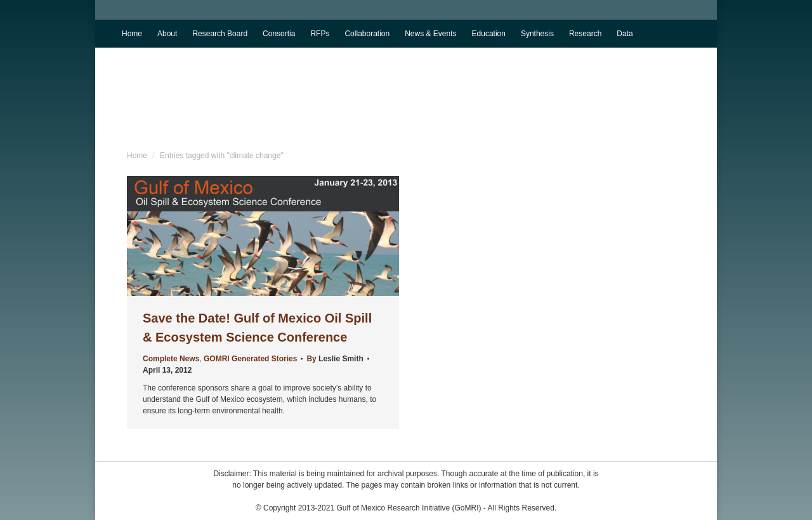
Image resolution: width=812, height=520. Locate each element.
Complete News (171, 359)
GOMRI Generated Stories (250, 359)
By (335, 359)
